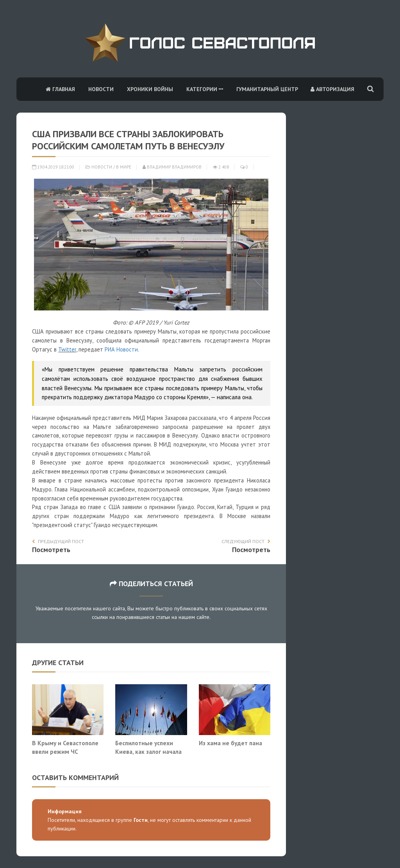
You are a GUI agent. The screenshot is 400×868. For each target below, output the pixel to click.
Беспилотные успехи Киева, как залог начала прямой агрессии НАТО (148, 751)
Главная (60, 89)
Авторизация (332, 89)
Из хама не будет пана (230, 743)
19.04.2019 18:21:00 (53, 167)
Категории (205, 89)
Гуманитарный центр (267, 89)
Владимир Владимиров (172, 167)
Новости (101, 89)
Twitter (67, 349)
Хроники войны (150, 89)
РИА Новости (121, 349)
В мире (124, 167)
